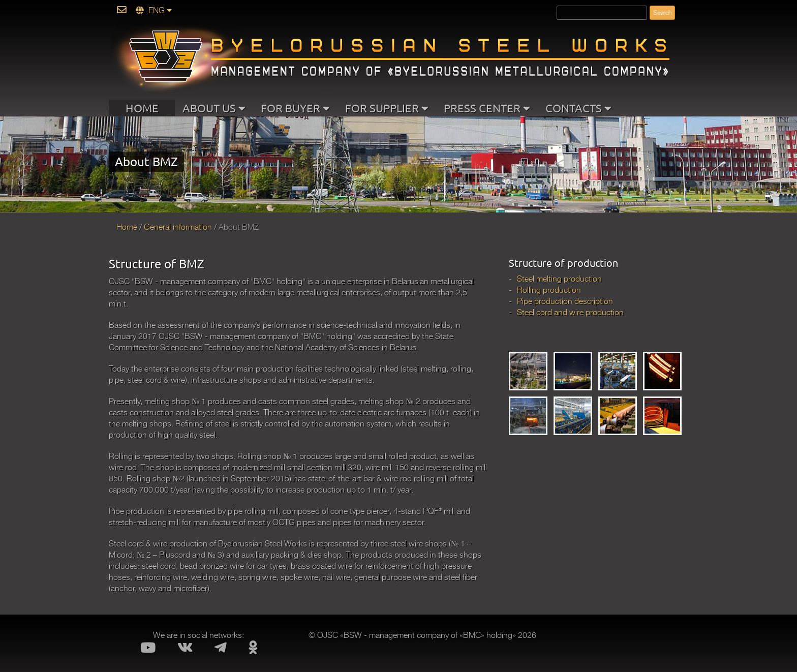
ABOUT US (214, 108)
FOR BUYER (295, 108)
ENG (154, 11)
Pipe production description (565, 301)
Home (127, 227)
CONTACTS (578, 108)
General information (178, 227)
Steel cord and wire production (570, 313)
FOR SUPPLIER (387, 108)
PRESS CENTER (487, 108)
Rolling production (549, 290)
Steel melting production (559, 279)
